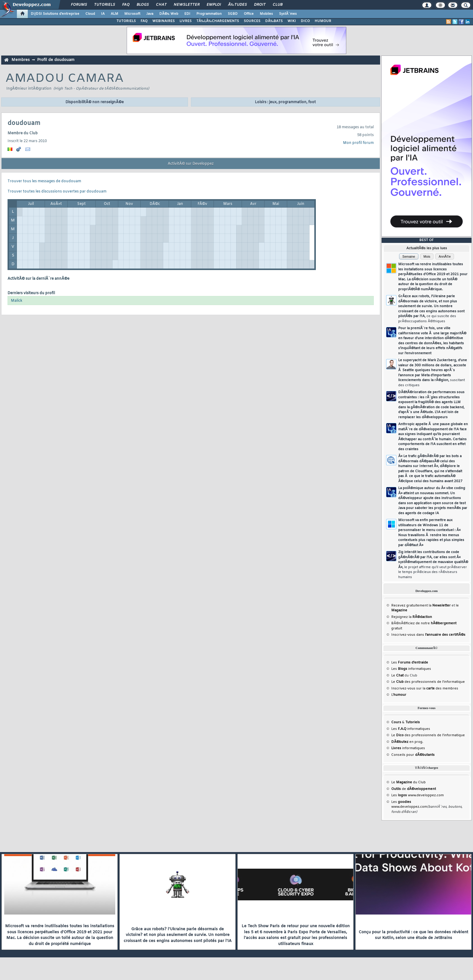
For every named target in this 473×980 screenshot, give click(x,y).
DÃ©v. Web (169, 14)
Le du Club (408, 782)
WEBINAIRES (163, 21)
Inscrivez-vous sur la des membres (425, 689)
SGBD (233, 14)
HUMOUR (323, 21)
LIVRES (186, 21)
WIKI (292, 21)
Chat (161, 5)
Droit (260, 5)
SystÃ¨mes (288, 14)
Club (278, 5)
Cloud (90, 14)
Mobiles (266, 14)
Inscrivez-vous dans (428, 635)
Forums (79, 5)
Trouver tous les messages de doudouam (44, 181)
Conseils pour (413, 755)
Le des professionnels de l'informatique (428, 682)
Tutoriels (105, 5)
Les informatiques (411, 669)
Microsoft (132, 14)
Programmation (209, 14)
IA (103, 14)
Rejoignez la (412, 617)
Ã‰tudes (237, 5)
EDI (187, 14)
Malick (17, 301)
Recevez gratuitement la (421, 606)
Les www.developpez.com (417, 795)
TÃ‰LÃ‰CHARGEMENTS (218, 21)
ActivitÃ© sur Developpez (191, 164)
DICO (305, 21)
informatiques (408, 748)
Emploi (214, 5)
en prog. (407, 742)
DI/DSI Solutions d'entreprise (55, 14)
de (414, 789)
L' (399, 695)
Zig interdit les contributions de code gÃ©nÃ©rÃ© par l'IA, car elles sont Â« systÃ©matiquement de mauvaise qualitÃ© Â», (433, 565)
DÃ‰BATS (274, 21)
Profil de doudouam (56, 60)
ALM (114, 14)
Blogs (143, 5)
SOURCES (252, 21)
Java (150, 14)
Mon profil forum (358, 143)
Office (249, 14)
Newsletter (187, 5)
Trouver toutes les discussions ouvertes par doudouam (57, 192)
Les (410, 663)
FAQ (126, 5)
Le (397, 676)
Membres (21, 60)
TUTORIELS (126, 21)
